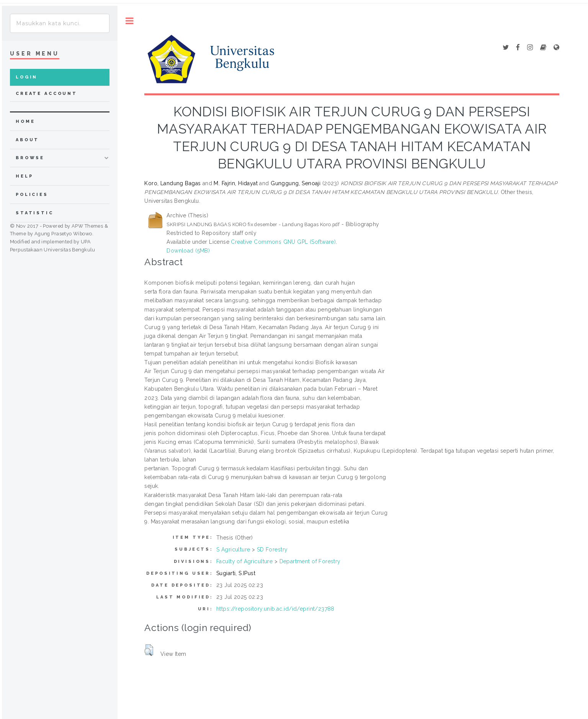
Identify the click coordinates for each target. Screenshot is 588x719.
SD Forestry (272, 549)
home (25, 121)
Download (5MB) (188, 251)
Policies (32, 195)
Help (24, 176)
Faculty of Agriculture (244, 561)
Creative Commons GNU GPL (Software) (283, 242)
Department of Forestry (310, 561)
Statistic (35, 213)
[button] (149, 650)
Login (27, 77)
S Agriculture (233, 549)
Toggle (130, 21)
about (27, 140)
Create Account (47, 94)
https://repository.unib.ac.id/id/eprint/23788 (275, 609)
